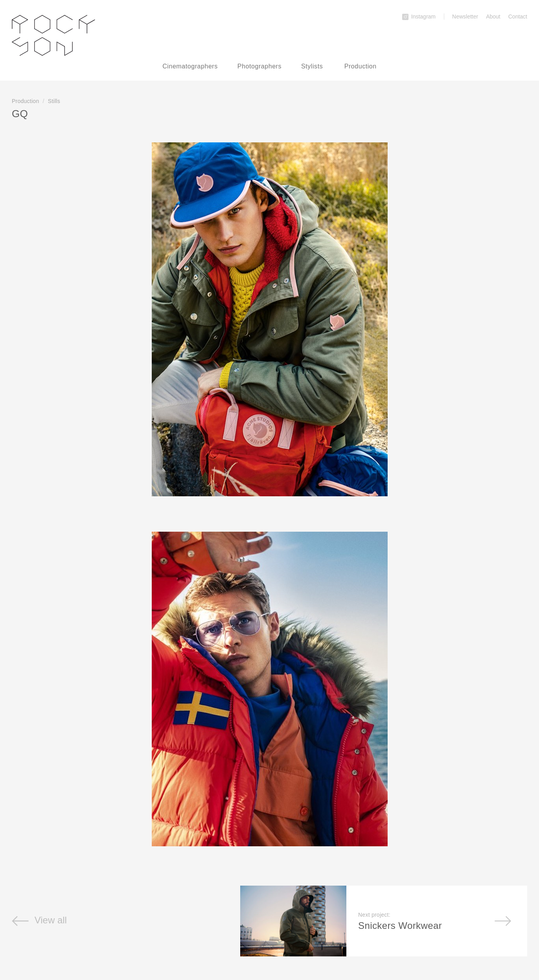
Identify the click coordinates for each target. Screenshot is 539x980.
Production (361, 66)
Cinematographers (190, 66)
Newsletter (465, 17)
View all (39, 920)
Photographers (259, 66)
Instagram (419, 17)
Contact (518, 17)
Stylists (312, 66)
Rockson (53, 35)
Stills (54, 101)
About (493, 17)
